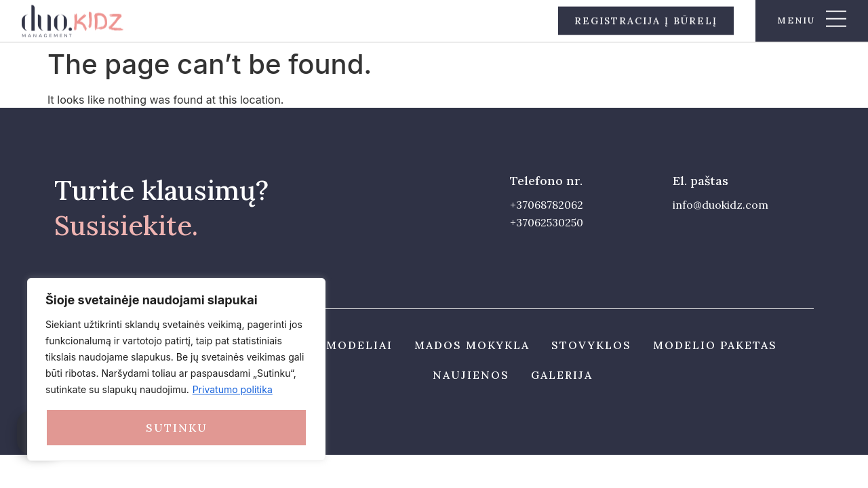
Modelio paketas (715, 345)
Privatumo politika (233, 389)
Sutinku (177, 428)
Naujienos (471, 375)
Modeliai (359, 345)
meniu (796, 19)
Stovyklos (591, 345)
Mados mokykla (472, 345)
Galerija (562, 375)
